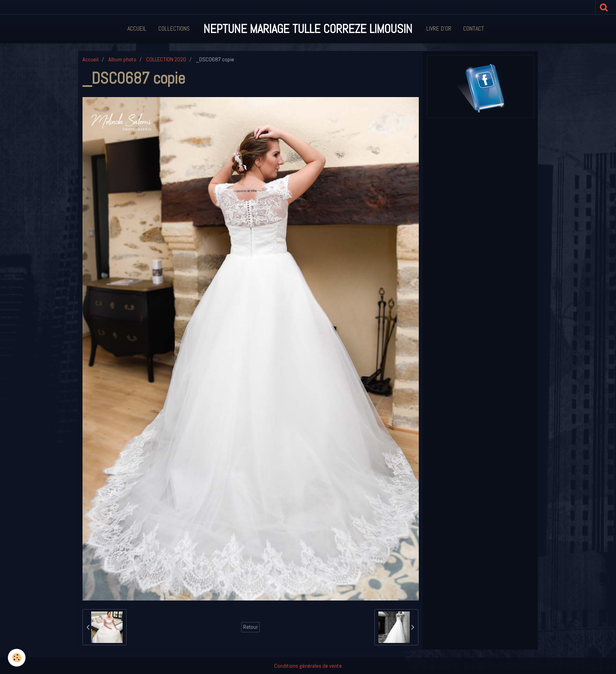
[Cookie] (17, 658)
